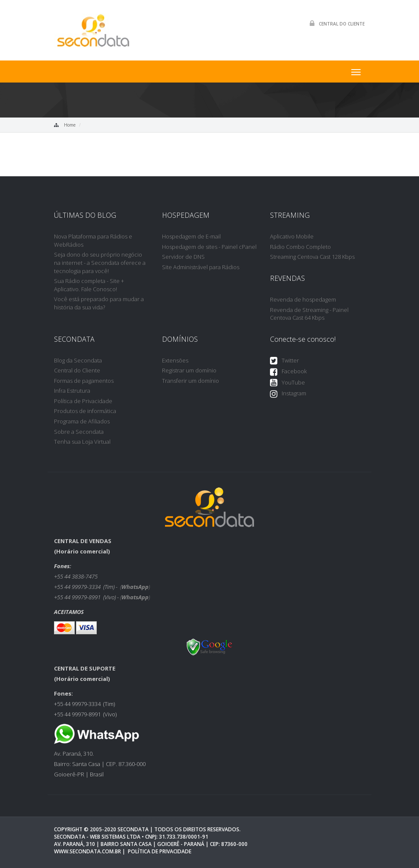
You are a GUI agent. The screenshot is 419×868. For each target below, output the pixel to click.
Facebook (288, 372)
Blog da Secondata (78, 360)
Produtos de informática (85, 411)
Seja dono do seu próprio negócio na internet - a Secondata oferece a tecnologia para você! (100, 262)
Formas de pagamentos (84, 381)
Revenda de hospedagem (303, 299)
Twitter (284, 361)
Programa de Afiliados (82, 421)
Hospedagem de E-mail (191, 236)
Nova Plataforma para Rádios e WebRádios (93, 240)
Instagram (288, 394)
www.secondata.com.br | (90, 851)
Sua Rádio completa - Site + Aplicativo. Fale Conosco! (89, 285)
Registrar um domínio (189, 370)
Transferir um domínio (190, 381)
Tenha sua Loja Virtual (82, 442)
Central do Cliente (335, 23)
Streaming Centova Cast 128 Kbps (312, 257)
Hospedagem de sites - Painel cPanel (209, 247)
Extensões (175, 360)
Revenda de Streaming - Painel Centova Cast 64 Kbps (309, 314)
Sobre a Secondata (79, 432)
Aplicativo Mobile (292, 236)
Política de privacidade (160, 851)
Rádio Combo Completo (300, 247)
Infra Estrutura (72, 391)
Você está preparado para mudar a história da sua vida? (99, 303)
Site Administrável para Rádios (201, 267)
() (135, 587)
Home (70, 125)
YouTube (287, 383)
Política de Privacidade (83, 401)
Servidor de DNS (183, 257)
